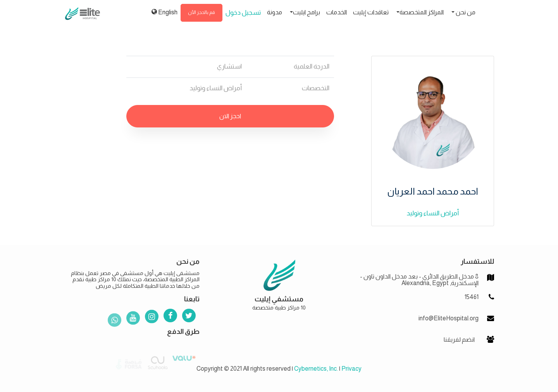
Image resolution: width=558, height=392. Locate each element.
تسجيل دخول (243, 13)
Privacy (351, 369)
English (164, 12)
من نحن (465, 12)
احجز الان (230, 116)
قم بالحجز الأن (201, 12)
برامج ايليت (307, 12)
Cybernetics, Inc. (316, 369)
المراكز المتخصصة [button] (422, 12)
